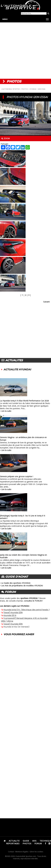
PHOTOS (25, 89)
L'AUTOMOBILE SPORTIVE (11, 89)
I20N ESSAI (42, 89)
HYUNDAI (33, 89)
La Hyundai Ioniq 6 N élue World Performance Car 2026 (24, 401)
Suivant (46, 302)
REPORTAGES (13, 843)
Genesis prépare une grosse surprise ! (17, 476)
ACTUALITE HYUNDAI (17, 370)
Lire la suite (6, 411)
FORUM (38, 843)
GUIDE (26, 841)
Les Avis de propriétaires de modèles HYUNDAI (22, 586)
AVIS (34, 841)
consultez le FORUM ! (33, 601)
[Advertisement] (26, 51)
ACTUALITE (14, 841)
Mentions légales (22, 852)
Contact (11, 852)
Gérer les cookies (36, 852)
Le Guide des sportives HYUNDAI (16, 583)
